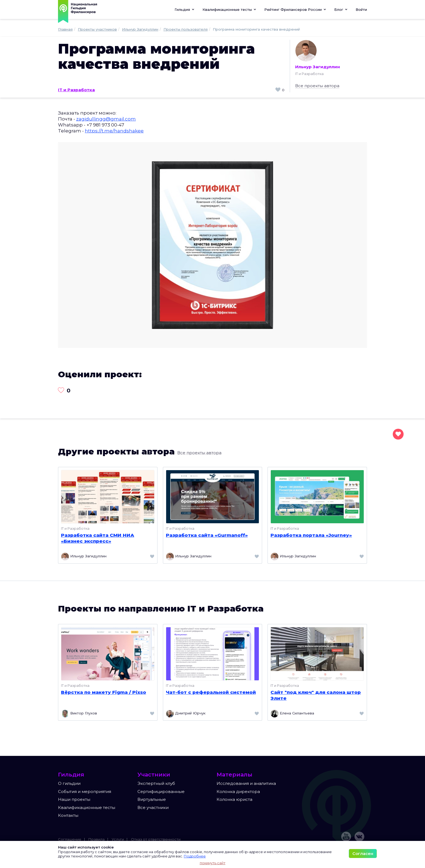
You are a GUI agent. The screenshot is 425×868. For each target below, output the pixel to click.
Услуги (118, 839)
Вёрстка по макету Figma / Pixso (104, 692)
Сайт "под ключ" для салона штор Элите (316, 695)
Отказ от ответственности (156, 839)
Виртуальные (152, 799)
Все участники (153, 807)
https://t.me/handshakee (114, 131)
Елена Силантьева (292, 714)
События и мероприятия (85, 791)
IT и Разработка (76, 90)
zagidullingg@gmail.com (106, 119)
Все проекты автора (317, 86)
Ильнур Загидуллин (318, 55)
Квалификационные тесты (87, 807)
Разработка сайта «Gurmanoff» (207, 535)
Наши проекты (74, 799)
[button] (229, 9)
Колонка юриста (234, 799)
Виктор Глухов (79, 714)
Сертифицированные (161, 791)
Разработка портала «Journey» (311, 535)
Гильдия (184, 9)
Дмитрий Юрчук (186, 714)
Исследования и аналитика (246, 783)
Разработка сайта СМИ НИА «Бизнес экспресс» (98, 538)
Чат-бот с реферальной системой (211, 692)
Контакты (68, 815)
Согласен (363, 854)
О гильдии (69, 783)
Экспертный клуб (156, 783)
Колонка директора (238, 791)
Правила (96, 839)
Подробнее (195, 856)
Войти (361, 9)
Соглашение (70, 839)
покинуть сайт (213, 863)
